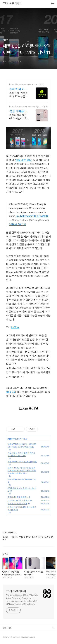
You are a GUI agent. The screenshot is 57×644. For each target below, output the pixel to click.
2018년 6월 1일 (17, 224)
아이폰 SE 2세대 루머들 (18, 504)
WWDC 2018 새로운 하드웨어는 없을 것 (22, 490)
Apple (10, 439)
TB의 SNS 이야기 (12, 4)
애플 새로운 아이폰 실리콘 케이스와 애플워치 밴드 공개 (22, 454)
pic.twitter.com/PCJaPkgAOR (32, 216)
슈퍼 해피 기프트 (18, 89)
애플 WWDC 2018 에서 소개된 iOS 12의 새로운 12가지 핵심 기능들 (22, 445)
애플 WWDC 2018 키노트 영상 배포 (22, 462)
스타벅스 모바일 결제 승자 (19, 500)
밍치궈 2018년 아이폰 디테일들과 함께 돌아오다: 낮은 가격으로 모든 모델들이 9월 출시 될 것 (22, 471)
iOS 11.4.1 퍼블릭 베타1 (18, 497)
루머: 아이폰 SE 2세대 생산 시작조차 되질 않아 (22, 508)
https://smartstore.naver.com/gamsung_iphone (25, 107)
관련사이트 (7, 628)
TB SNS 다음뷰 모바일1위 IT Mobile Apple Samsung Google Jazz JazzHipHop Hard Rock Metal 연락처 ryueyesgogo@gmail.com (22, 600)
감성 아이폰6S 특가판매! (18, 111)
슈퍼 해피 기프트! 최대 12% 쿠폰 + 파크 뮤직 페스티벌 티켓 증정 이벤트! (19, 95)
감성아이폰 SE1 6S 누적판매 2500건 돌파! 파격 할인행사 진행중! (19, 117)
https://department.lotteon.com (24, 85)
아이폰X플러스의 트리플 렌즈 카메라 (22, 481)
